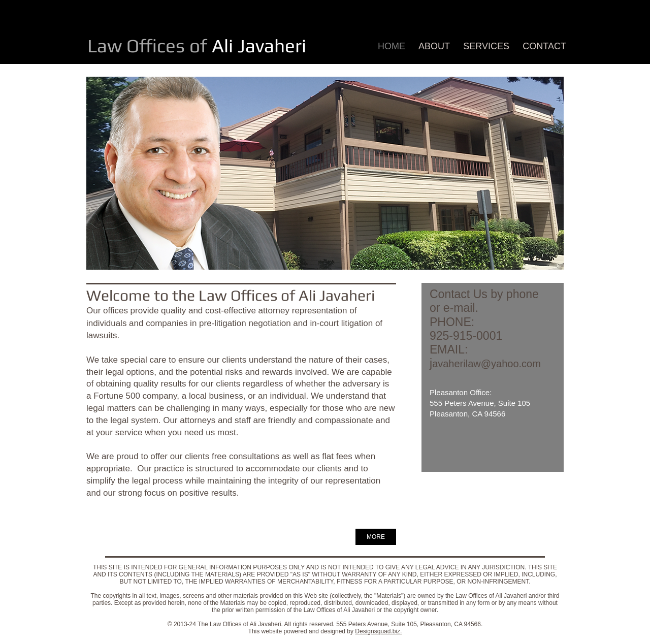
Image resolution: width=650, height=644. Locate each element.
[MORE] (376, 537)
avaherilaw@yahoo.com (486, 364)
